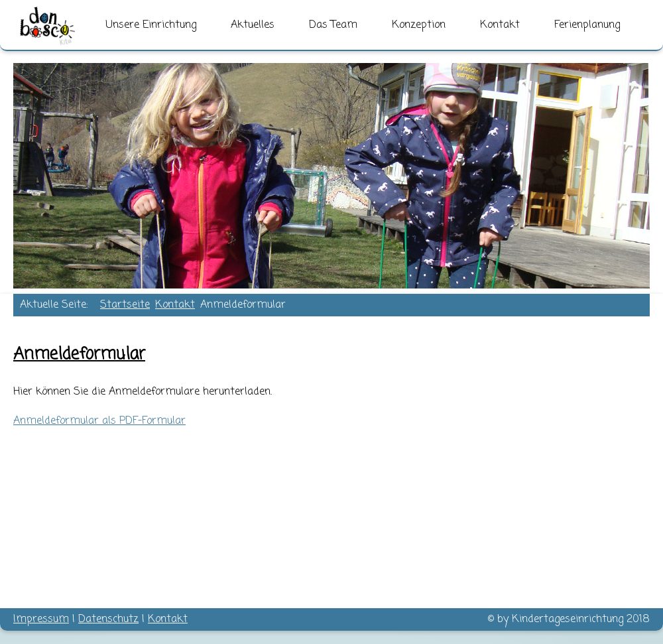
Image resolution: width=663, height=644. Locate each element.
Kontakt (500, 25)
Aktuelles (253, 25)
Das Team (333, 25)
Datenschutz (108, 619)
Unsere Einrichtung (151, 25)
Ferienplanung (587, 25)
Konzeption (419, 25)
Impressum (41, 619)
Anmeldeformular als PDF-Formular (99, 421)
